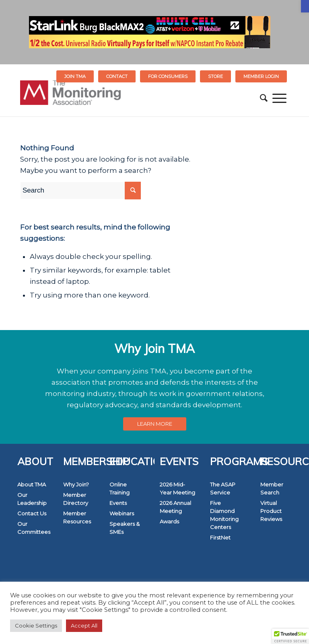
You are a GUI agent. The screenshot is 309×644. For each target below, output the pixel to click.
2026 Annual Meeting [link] (175, 507)
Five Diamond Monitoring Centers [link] (224, 515)
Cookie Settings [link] (36, 626)
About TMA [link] (32, 484)
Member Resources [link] (77, 517)
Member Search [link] (272, 488)
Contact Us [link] (32, 513)
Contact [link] (117, 76)
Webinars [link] (122, 513)
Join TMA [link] (75, 76)
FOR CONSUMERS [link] (168, 76)
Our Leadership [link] (32, 499)
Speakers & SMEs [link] (125, 528)
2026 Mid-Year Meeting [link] (177, 488)
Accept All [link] (84, 626)
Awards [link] (169, 521)
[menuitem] (75, 76)
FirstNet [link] (220, 537)
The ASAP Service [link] (223, 488)
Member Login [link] (261, 76)
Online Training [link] (119, 488)
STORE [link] (215, 76)
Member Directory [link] (76, 499)
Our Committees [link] (34, 528)
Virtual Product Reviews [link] (271, 511)
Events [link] (118, 503)
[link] (305, 6)
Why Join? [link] (76, 484)
